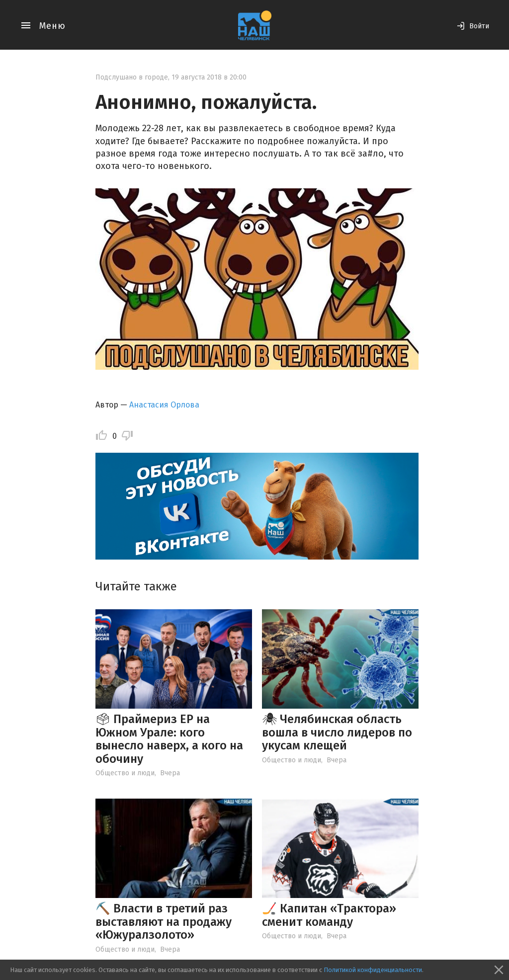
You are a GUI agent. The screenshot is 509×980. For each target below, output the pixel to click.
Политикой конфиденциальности (373, 970)
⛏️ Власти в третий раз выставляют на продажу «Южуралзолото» (164, 922)
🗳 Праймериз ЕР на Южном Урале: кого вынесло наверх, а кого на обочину (169, 739)
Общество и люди (125, 773)
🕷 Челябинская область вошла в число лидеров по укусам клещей (337, 732)
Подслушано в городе (132, 77)
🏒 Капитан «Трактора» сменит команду (329, 915)
